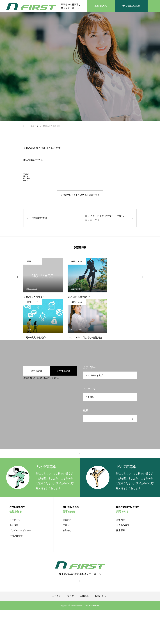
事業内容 (67, 520)
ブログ (66, 525)
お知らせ (67, 530)
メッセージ (15, 520)
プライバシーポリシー (20, 530)
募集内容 (121, 520)
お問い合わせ (16, 536)
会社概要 (14, 525)
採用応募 (121, 530)
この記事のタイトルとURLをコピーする (80, 195)
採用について (33, 261)
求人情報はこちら (33, 160)
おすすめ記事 (64, 371)
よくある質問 (123, 525)
